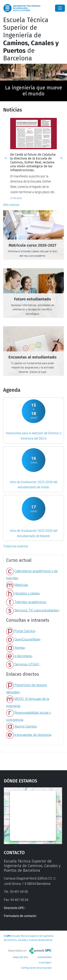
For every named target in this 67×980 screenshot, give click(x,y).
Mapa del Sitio (20, 957)
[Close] (60, 8)
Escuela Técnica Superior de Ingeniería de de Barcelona (31, 39)
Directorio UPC (14, 908)
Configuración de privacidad (36, 968)
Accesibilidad (44, 957)
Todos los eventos (16, 546)
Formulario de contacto (20, 916)
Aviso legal (44, 962)
